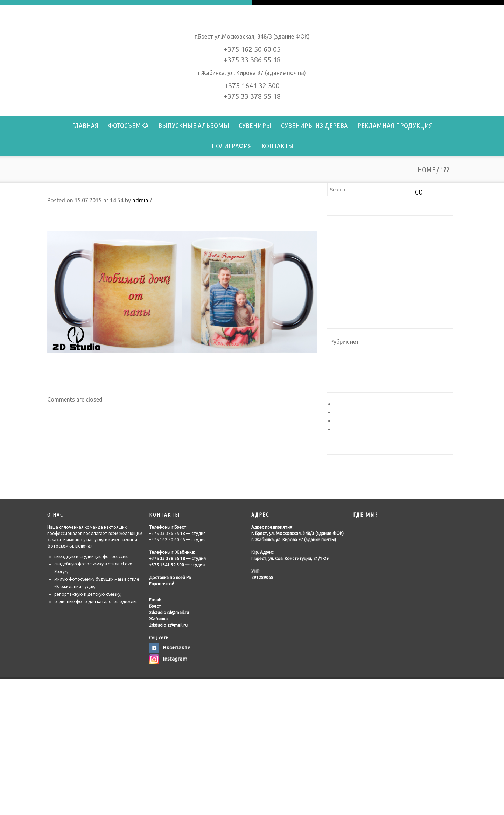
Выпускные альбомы (194, 125)
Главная (85, 125)
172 (52, 190)
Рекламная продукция (395, 125)
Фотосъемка (128, 125)
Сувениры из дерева (314, 125)
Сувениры (255, 125)
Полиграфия (232, 146)
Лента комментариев (363, 421)
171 (52, 377)
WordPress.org (353, 429)
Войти (342, 404)
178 (312, 377)
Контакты (278, 146)
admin (140, 200)
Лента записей (354, 412)
